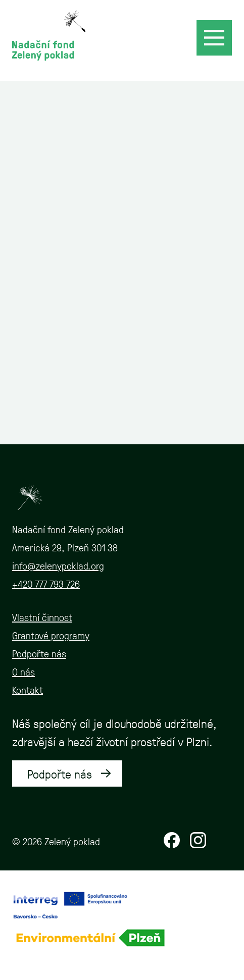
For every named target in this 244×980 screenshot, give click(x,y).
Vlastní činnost (42, 617)
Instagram (198, 840)
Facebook (172, 840)
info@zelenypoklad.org (58, 565)
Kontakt (28, 690)
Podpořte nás (39, 653)
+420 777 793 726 (46, 584)
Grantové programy (51, 635)
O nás (23, 672)
